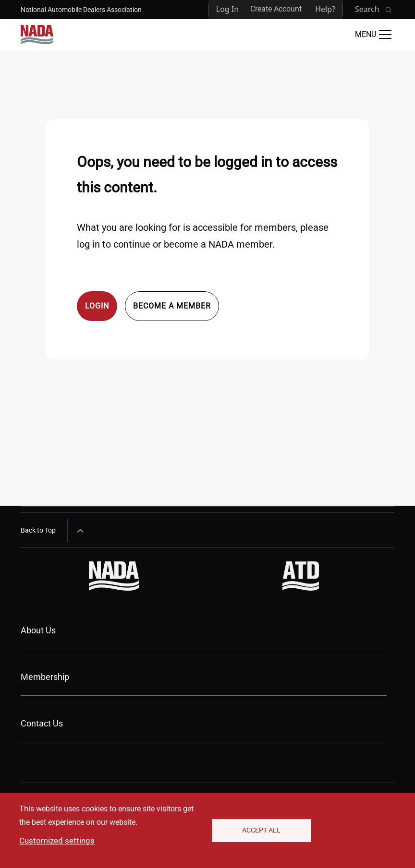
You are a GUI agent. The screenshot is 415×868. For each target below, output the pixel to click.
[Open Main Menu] (373, 35)
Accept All (261, 830)
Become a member (172, 306)
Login (97, 306)
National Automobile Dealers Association (81, 10)
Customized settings (57, 841)
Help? (325, 9)
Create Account (276, 9)
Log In (227, 9)
